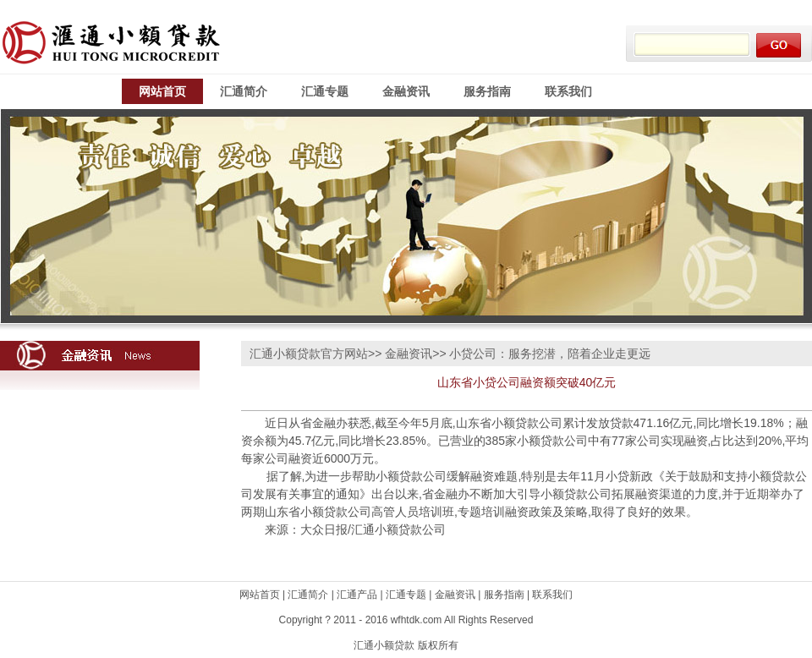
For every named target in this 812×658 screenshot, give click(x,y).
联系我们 (568, 91)
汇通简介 (244, 91)
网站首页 (162, 91)
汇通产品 (357, 595)
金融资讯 (406, 91)
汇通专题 (325, 91)
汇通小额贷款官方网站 (309, 354)
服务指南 (487, 91)
